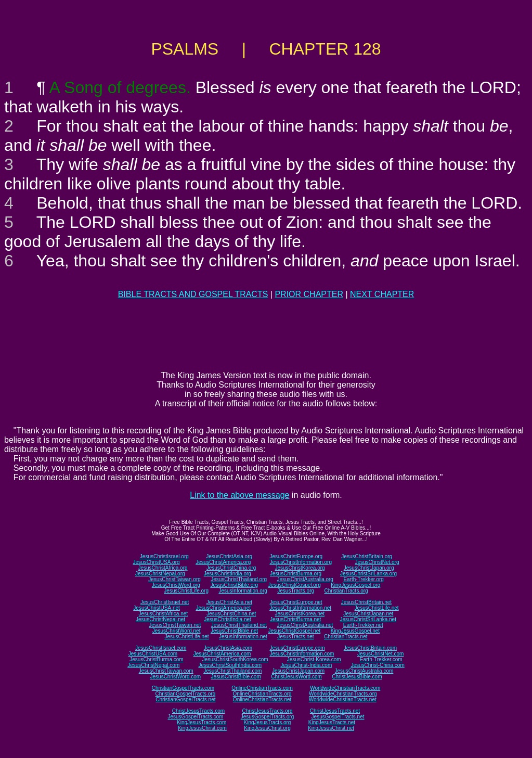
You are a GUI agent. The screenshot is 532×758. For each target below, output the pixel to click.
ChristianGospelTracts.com (183, 688)
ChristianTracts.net (346, 637)
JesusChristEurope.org (296, 556)
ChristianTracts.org (346, 591)
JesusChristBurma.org (296, 574)
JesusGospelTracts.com (196, 717)
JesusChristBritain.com (370, 648)
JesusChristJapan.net (368, 614)
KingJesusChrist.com (202, 728)
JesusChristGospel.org (295, 585)
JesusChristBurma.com (156, 659)
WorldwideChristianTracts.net (343, 699)
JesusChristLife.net (377, 608)
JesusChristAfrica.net (163, 614)
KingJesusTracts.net (332, 722)
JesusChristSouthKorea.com (235, 659)
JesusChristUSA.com (153, 654)
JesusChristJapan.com (298, 671)
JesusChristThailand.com (232, 671)
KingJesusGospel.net (355, 631)
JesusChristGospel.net (295, 631)
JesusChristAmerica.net (223, 608)
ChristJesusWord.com (296, 677)
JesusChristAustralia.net (305, 625)
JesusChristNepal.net (160, 619)
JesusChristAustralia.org (305, 579)
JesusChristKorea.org (300, 568)
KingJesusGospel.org (355, 585)
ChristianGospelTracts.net (185, 699)
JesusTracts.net (295, 637)
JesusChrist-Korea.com (314, 659)
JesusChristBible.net (234, 631)
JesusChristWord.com (176, 677)
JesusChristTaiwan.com (166, 671)
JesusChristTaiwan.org (174, 579)
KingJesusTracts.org (268, 722)
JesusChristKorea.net (300, 614)
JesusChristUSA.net (156, 608)
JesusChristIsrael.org (164, 556)
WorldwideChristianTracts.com (345, 688)
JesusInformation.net (243, 637)
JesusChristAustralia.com (364, 671)
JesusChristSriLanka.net (368, 619)
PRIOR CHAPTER (309, 294)
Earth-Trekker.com (381, 659)
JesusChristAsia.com (228, 648)
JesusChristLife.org (186, 591)
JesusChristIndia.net (228, 619)
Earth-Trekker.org (363, 579)
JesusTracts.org (296, 591)
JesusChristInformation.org (301, 562)
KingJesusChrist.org (267, 728)
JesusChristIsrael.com (161, 648)
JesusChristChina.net (231, 614)
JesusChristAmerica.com (222, 654)
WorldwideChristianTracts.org (343, 694)
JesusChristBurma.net (295, 619)
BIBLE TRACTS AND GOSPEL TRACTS (193, 294)
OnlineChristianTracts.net (262, 699)
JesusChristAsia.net (229, 602)
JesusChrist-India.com (306, 665)
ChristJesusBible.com (357, 677)
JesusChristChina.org (231, 568)
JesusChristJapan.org (369, 568)
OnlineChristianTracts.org (262, 694)
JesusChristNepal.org (160, 574)
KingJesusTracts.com (202, 722)
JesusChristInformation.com (302, 654)
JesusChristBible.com (236, 677)
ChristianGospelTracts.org (185, 694)
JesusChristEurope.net (296, 602)
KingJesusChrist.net (331, 728)
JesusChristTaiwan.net (175, 625)
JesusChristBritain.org (367, 556)
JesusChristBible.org (234, 585)
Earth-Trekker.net (363, 625)
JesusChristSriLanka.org (368, 574)
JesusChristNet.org (377, 562)
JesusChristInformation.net (300, 608)
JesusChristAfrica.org (163, 568)
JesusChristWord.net (177, 631)
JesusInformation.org (243, 591)
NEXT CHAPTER (382, 294)
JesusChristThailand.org (239, 579)
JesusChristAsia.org (229, 556)
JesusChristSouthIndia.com (230, 665)
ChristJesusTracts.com (198, 711)
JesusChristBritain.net (366, 602)
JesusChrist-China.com (377, 665)
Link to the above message (239, 495)
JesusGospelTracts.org (267, 717)
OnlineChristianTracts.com (262, 688)
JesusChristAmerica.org (223, 562)
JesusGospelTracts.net (338, 717)
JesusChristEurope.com (297, 648)
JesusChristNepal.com (153, 665)
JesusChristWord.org (176, 585)
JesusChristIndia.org (228, 574)
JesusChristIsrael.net (165, 602)
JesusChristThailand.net (239, 625)
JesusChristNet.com (380, 654)
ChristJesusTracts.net (335, 711)
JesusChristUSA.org (157, 562)
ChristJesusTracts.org (268, 711)
